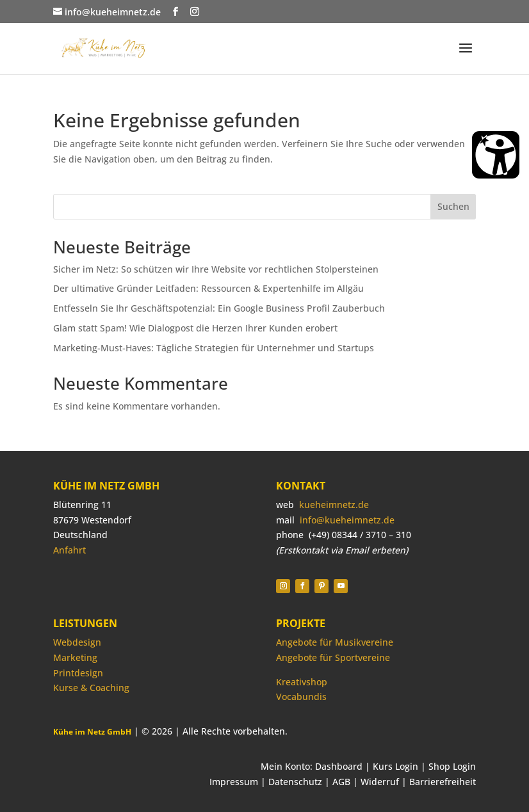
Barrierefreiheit (443, 782)
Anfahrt (69, 550)
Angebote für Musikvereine (335, 642)
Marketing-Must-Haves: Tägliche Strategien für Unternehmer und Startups (214, 348)
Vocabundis (301, 697)
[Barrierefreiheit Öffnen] (496, 155)
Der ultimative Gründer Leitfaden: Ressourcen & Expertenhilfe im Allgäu (208, 288)
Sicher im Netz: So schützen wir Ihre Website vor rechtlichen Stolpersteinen (216, 269)
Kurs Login (395, 766)
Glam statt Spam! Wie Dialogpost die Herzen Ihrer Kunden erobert (195, 328)
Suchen (453, 206)
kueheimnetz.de (334, 505)
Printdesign (78, 673)
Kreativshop (302, 682)
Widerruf (380, 782)
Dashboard (339, 766)
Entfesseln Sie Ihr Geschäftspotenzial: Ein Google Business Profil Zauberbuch (219, 308)
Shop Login (452, 766)
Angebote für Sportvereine (333, 657)
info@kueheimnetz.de (347, 520)
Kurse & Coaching (91, 688)
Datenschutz (295, 782)
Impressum (234, 782)
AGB (341, 782)
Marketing (75, 657)
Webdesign (77, 642)
